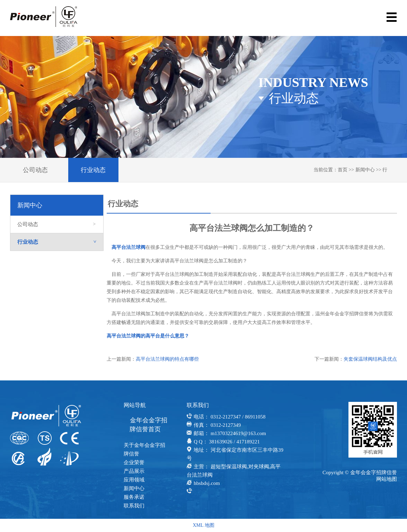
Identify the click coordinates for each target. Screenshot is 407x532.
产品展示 (134, 471)
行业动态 (93, 170)
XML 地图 (203, 525)
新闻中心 (365, 170)
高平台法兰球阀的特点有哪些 (167, 359)
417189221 (248, 442)
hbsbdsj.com (207, 483)
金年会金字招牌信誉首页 (148, 425)
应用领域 (134, 480)
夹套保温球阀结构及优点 (370, 359)
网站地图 (387, 479)
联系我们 (134, 506)
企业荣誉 (134, 462)
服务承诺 (134, 497)
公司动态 (35, 170)
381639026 (221, 442)
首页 (343, 170)
